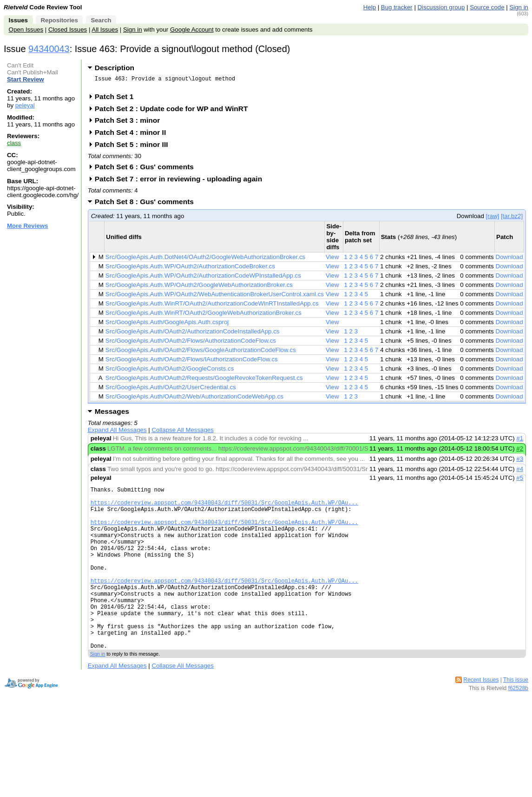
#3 (520, 462)
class (14, 143)
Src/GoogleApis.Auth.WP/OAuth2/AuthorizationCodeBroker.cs (190, 269)
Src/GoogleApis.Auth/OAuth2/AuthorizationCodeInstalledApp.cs (193, 334)
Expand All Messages (117, 433)
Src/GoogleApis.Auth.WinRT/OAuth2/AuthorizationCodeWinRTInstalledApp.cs (212, 306)
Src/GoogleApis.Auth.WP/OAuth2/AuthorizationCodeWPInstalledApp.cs (203, 278)
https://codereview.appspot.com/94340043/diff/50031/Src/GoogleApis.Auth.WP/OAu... (224, 509)
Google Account (192, 30)
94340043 (49, 49)
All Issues (105, 30)
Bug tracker (397, 7)
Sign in (519, 7)
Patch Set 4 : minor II (133, 135)
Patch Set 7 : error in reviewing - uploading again (181, 182)
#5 (520, 481)
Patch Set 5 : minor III (135, 147)
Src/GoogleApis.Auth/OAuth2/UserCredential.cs (171, 390)
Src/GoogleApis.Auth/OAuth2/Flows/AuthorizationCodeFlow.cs (191, 343)
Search (101, 20)
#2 (520, 451)
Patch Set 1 (117, 99)
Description (115, 68)
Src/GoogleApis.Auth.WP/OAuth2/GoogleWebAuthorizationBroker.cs (199, 288)
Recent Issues (481, 717)
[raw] (492, 219)
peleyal (25, 105)
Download (509, 260)
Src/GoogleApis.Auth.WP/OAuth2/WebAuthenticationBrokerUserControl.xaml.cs (215, 297)
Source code (487, 7)
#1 (520, 441)
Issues (18, 20)
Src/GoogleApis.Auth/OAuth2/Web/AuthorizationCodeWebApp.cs (194, 399)
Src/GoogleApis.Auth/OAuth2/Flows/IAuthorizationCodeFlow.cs (192, 362)
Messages (112, 414)
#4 (520, 472)
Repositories (59, 20)
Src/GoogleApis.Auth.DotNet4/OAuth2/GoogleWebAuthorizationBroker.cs (205, 260)
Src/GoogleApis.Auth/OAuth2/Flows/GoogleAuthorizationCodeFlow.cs (201, 353)
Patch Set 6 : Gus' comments (147, 169)
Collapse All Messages (182, 433)
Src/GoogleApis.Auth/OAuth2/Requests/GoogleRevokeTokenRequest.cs (204, 381)
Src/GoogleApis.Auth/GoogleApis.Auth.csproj (167, 325)
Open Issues (26, 30)
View (332, 260)
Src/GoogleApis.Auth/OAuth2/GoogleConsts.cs (170, 371)
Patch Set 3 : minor (131, 123)
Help (370, 7)
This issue (516, 717)
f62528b (518, 726)
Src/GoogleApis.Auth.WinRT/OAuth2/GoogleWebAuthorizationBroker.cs (204, 315)
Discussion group (441, 7)
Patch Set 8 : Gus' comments (147, 204)
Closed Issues (68, 30)
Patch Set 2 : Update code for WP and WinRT (174, 111)
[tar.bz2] (512, 219)
